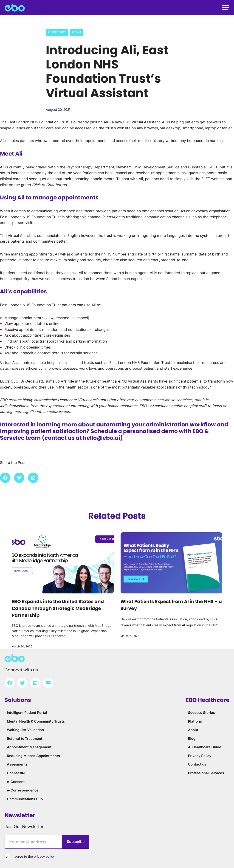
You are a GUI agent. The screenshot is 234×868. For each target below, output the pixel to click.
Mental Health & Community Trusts (36, 721)
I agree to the (34, 857)
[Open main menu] (226, 8)
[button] (5, 478)
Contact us (197, 764)
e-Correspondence (23, 790)
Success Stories (202, 713)
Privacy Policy (200, 756)
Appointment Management (29, 747)
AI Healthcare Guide (205, 747)
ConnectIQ (16, 773)
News (77, 32)
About (193, 730)
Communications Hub (25, 799)
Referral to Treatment (25, 739)
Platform (195, 721)
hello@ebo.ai (102, 438)
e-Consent (16, 782)
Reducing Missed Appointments (33, 756)
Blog (192, 739)
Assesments (17, 764)
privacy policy (44, 857)
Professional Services (206, 773)
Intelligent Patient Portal (27, 713)
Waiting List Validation (25, 730)
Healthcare (57, 32)
